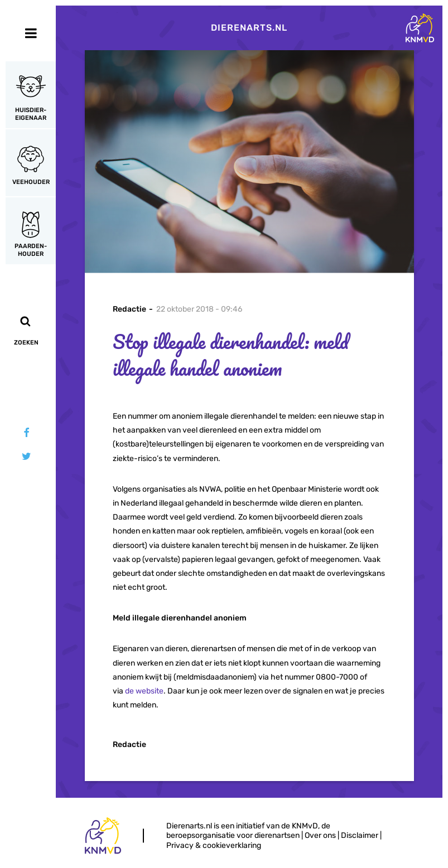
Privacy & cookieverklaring (214, 845)
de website (144, 691)
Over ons (320, 835)
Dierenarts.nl (249, 28)
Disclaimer (360, 835)
